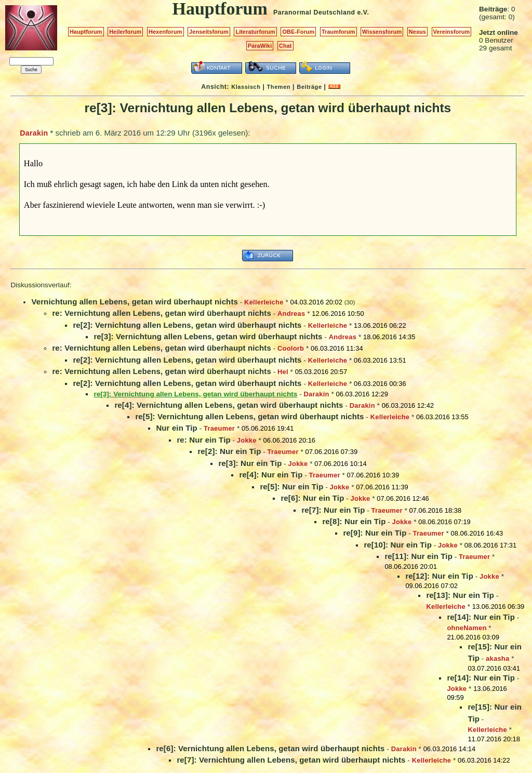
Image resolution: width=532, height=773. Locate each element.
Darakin (34, 133)
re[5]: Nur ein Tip (291, 487)
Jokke (247, 440)
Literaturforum (255, 32)
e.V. (363, 12)
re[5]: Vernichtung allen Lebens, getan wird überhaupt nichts (249, 416)
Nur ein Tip (176, 428)
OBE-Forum (298, 32)
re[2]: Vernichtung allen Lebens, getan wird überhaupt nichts (187, 325)
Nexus (417, 32)
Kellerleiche (264, 302)
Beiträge (309, 87)
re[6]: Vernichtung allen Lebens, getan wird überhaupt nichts (270, 748)
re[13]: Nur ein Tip (460, 595)
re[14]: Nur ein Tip (481, 617)
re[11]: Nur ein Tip (418, 556)
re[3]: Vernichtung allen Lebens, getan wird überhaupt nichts (208, 336)
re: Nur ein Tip (203, 440)
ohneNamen (467, 628)
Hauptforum (86, 32)
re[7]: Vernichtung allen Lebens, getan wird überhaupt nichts (291, 760)
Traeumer (219, 428)
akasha (497, 658)
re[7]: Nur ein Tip (333, 510)
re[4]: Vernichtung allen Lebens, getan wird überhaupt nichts (229, 405)
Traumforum (338, 32)
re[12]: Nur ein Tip (439, 576)
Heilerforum (125, 32)
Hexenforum (165, 32)
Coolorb (291, 348)
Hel (283, 372)
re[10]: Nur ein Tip (398, 545)
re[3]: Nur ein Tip (250, 463)
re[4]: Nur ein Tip (271, 475)
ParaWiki (260, 46)
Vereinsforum (452, 32)
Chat (285, 46)
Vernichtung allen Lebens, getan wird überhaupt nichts (135, 302)
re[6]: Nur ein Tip (312, 498)
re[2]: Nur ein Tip (229, 451)
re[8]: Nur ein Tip (354, 521)
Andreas (291, 314)
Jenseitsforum (209, 32)
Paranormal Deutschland (314, 12)
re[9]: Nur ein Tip (375, 533)
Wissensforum (382, 32)
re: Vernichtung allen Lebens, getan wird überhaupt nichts (161, 313)
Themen (279, 87)
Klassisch (246, 87)
